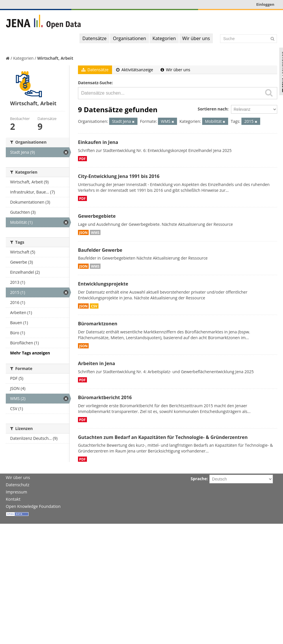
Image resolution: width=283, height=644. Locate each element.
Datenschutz (17, 485)
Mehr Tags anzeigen (30, 353)
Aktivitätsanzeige (135, 70)
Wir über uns (196, 38)
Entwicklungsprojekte (103, 284)
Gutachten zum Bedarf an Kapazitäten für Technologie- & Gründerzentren (163, 437)
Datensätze (94, 38)
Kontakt (13, 499)
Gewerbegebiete (97, 216)
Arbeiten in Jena (96, 363)
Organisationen (130, 38)
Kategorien (164, 38)
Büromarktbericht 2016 (105, 397)
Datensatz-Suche (95, 83)
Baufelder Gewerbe (100, 250)
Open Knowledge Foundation (33, 506)
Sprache (199, 479)
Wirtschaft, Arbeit (55, 58)
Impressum (16, 492)
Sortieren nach (212, 109)
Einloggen (265, 4)
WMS (95, 232)
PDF (82, 159)
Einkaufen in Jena (98, 142)
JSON (83, 232)
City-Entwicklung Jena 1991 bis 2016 (119, 176)
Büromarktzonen (98, 324)
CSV (94, 306)
